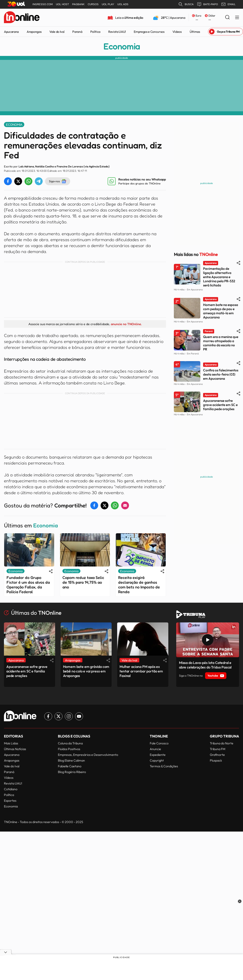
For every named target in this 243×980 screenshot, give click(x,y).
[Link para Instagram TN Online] (69, 716)
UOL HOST (62, 4)
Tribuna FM (218, 749)
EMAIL (228, 4)
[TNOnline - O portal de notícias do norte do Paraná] (22, 18)
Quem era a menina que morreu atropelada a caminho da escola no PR (221, 343)
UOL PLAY (108, 4)
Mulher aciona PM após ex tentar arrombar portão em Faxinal (141, 671)
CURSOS (93, 4)
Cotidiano (11, 789)
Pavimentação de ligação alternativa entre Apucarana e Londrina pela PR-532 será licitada (219, 277)
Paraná (77, 32)
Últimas (195, 32)
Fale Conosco (159, 743)
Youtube (216, 676)
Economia (122, 46)
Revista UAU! (117, 32)
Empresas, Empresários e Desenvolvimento (88, 755)
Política (95, 32)
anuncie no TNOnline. (126, 324)
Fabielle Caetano (70, 766)
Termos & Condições (164, 766)
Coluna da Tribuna (70, 743)
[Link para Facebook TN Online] (48, 716)
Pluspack (216, 760)
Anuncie (155, 749)
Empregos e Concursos (149, 32)
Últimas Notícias (15, 749)
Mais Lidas (11, 743)
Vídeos (177, 32)
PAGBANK (78, 4)
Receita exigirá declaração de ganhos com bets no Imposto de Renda (139, 585)
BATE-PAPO (207, 4)
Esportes (10, 801)
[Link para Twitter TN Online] (58, 716)
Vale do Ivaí (57, 32)
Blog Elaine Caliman (71, 760)
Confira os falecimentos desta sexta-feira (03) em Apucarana (221, 374)
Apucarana (11, 32)
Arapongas (34, 32)
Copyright (157, 760)
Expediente (158, 755)
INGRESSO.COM (43, 4)
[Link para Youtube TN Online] (79, 716)
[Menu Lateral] (237, 18)
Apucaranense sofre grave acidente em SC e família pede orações (220, 405)
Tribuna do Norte (222, 743)
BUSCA (186, 4)
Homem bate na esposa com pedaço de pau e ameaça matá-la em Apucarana (221, 311)
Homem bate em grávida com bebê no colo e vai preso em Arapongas (86, 671)
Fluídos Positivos (69, 749)
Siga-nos (58, 181)
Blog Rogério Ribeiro (72, 772)
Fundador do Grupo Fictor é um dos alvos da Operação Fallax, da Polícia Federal (28, 585)
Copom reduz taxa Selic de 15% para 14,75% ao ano (83, 582)
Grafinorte (217, 755)
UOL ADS (123, 4)
